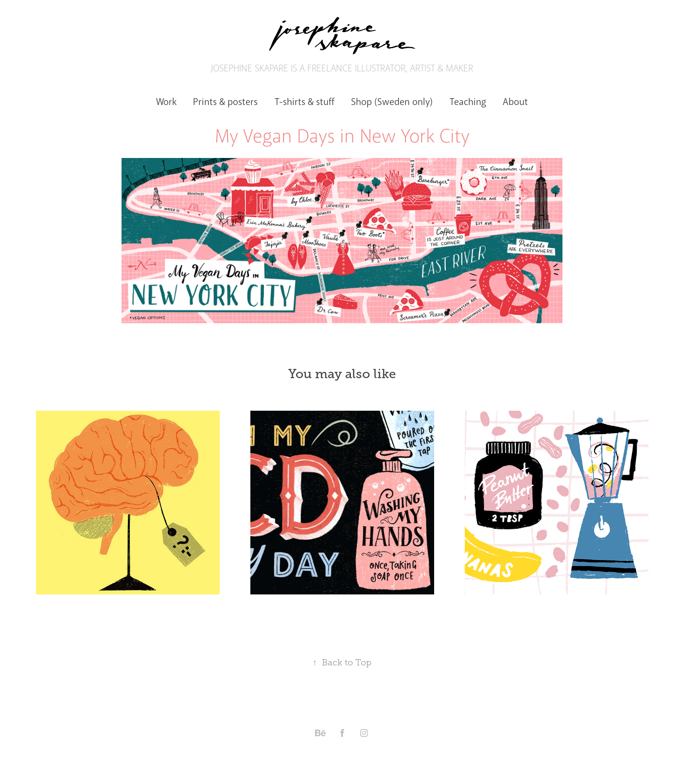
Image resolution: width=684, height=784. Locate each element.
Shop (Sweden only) (392, 102)
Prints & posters (225, 102)
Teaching (468, 102)
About (515, 102)
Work (166, 102)
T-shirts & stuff (305, 102)
